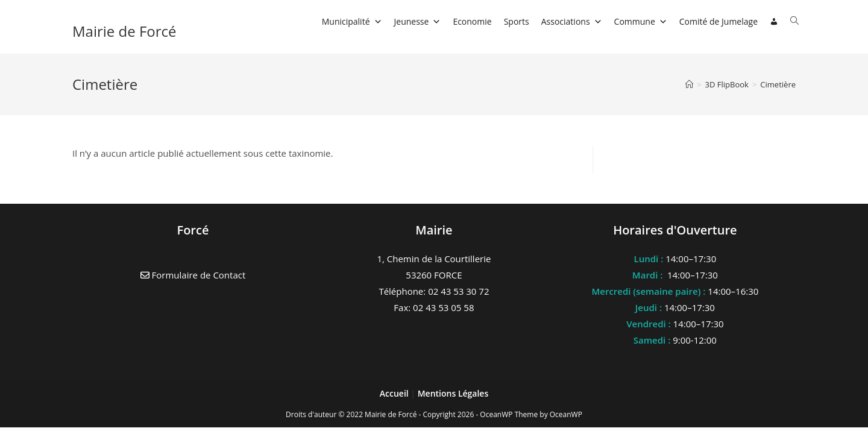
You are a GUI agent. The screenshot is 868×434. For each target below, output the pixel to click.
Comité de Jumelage (719, 21)
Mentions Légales (453, 393)
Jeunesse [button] (418, 21)
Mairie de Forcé (124, 31)
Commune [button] (641, 21)
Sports (517, 21)
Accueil (395, 393)
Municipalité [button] (352, 21)
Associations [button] (572, 21)
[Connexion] (774, 22)
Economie (472, 21)
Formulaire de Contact (193, 275)
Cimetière (778, 84)
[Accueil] (689, 84)
